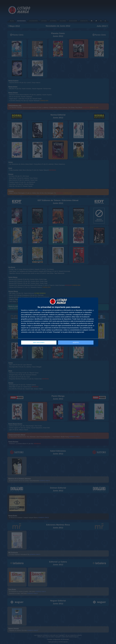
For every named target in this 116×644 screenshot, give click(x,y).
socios (40, 310)
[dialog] (58, 322)
